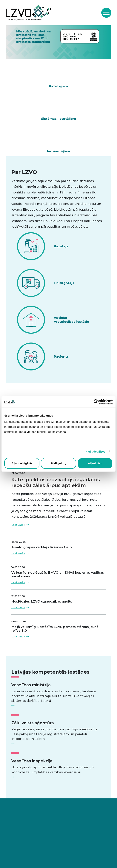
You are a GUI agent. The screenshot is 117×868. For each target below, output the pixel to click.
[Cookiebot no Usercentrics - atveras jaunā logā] (96, 402)
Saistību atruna (48, 858)
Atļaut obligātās (22, 463)
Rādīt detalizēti (95, 451)
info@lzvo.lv (38, 827)
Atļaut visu (95, 463)
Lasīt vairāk (18, 492)
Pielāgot (59, 463)
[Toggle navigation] (106, 13)
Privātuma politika (20, 858)
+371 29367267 (18, 827)
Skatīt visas (56, 343)
